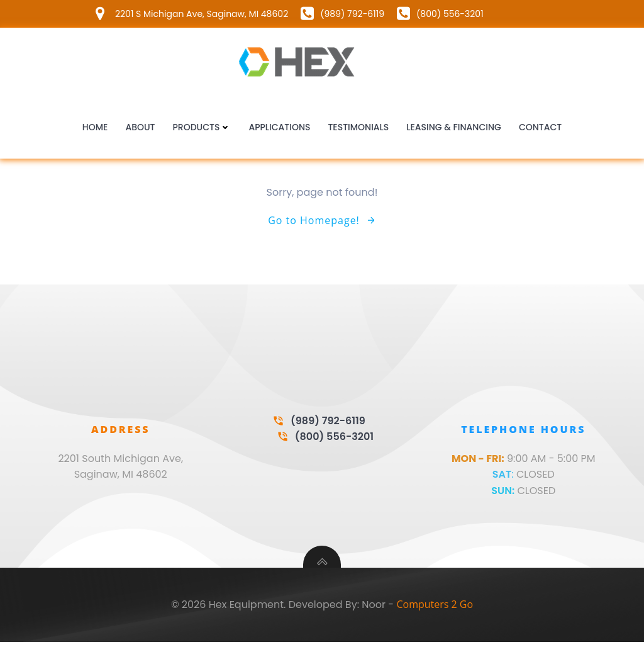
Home (95, 128)
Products (202, 128)
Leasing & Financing (454, 128)
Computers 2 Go (435, 610)
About (140, 128)
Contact (540, 128)
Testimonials (358, 128)
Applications (279, 128)
